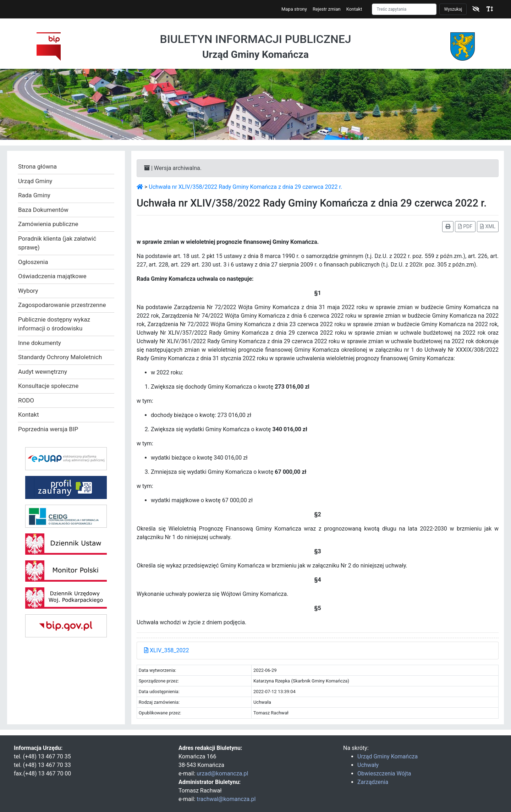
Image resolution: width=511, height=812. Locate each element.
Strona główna (37, 166)
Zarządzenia (373, 782)
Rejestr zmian (327, 9)
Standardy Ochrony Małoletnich (60, 357)
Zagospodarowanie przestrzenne (62, 305)
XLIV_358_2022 (167, 650)
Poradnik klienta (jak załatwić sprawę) (57, 243)
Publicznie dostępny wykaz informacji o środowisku (54, 324)
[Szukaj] (404, 9)
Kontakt (354, 9)
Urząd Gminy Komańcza (388, 756)
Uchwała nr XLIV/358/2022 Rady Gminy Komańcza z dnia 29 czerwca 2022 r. (245, 187)
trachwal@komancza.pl (226, 799)
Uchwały (368, 765)
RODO (26, 400)
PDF (465, 226)
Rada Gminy (34, 195)
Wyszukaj (453, 9)
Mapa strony (294, 9)
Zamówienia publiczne (48, 224)
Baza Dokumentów (43, 210)
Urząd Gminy (35, 181)
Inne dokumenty (40, 343)
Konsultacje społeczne (48, 386)
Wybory (28, 291)
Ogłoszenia (33, 262)
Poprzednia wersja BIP (48, 429)
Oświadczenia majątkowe (52, 276)
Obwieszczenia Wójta (384, 773)
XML (488, 226)
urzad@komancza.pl (222, 773)
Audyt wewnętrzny (43, 372)
